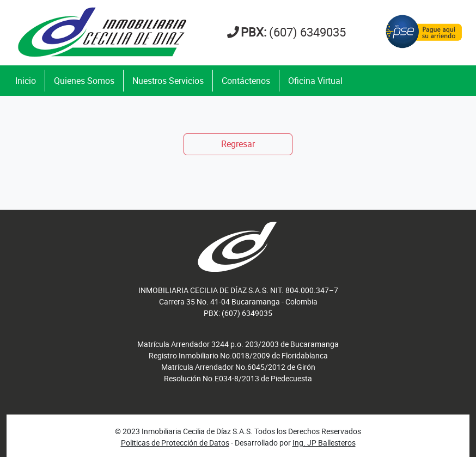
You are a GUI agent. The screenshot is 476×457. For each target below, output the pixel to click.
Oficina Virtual (315, 81)
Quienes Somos (84, 81)
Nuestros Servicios (168, 81)
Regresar (238, 144)
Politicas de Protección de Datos (175, 443)
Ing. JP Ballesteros (324, 443)
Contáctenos (246, 81)
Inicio (26, 81)
